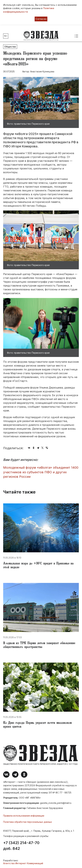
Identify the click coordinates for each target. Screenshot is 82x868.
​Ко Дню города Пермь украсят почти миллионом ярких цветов (37, 725)
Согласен (41, 19)
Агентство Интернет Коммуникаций (23, 863)
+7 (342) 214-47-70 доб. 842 (21, 846)
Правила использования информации (24, 816)
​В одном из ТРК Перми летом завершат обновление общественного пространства (39, 645)
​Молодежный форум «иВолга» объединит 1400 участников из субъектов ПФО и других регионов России (41, 472)
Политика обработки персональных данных (28, 822)
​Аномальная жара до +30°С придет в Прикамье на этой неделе (38, 566)
